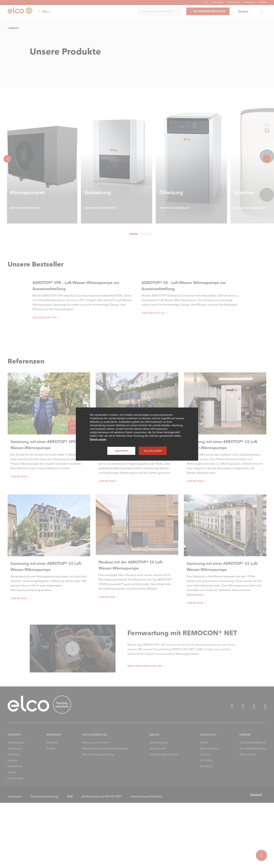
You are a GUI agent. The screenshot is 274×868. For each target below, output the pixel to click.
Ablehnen (121, 451)
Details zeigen (98, 439)
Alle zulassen (153, 451)
